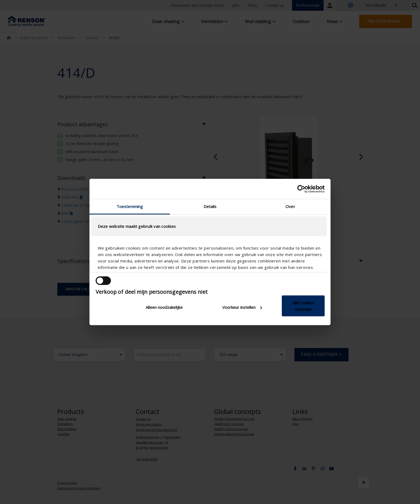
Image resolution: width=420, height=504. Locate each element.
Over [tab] (290, 206)
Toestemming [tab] (130, 206)
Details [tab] (210, 206)
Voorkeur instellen (242, 307)
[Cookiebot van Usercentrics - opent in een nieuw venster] (301, 189)
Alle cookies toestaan (303, 306)
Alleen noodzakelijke (164, 307)
